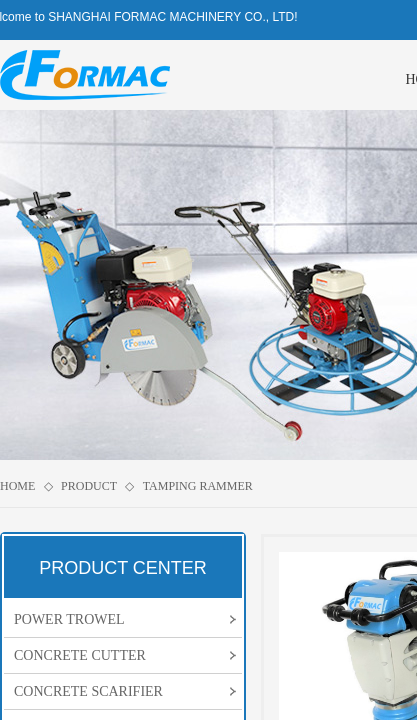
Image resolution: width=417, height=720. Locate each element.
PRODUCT (89, 486)
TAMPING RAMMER (198, 486)
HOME (17, 486)
